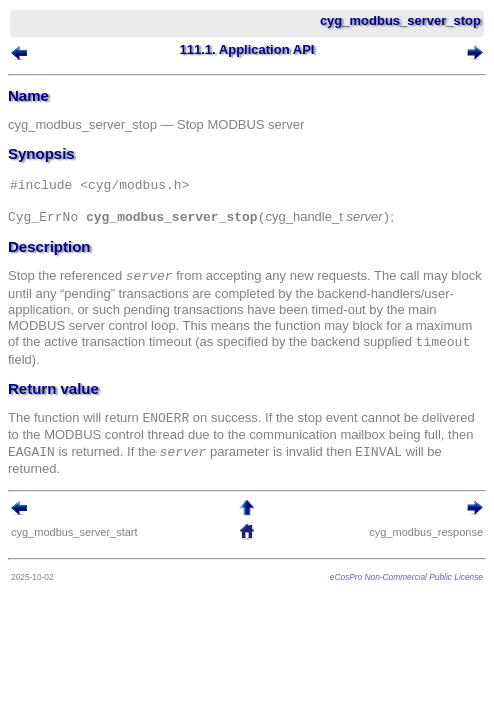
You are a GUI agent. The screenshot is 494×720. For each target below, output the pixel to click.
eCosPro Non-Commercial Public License (406, 577)
